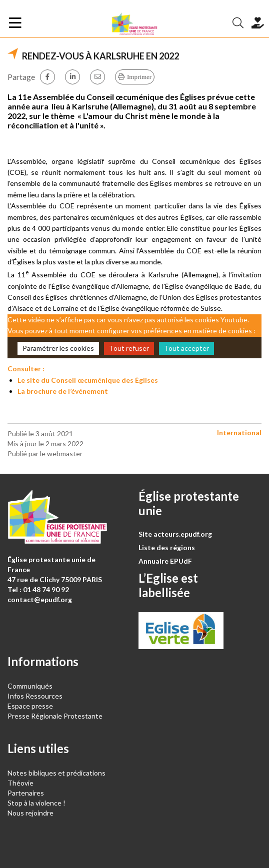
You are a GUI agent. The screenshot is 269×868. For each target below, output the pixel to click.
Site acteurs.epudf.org (175, 534)
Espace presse (30, 706)
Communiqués (30, 686)
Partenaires (26, 793)
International (239, 433)
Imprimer (139, 77)
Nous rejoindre (30, 813)
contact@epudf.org (40, 599)
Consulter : (26, 369)
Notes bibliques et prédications (56, 773)
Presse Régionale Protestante (55, 716)
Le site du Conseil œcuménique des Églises (88, 380)
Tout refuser (129, 348)
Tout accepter (186, 348)
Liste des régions (167, 547)
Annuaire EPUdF (165, 561)
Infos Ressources (36, 696)
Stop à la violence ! (36, 803)
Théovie (20, 783)
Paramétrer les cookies (58, 348)
